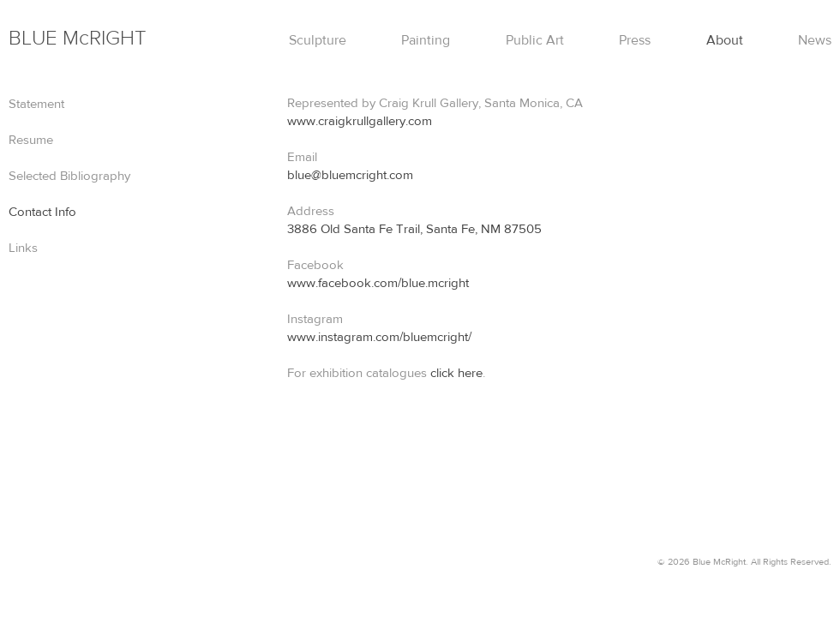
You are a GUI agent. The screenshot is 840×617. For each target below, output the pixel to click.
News (815, 40)
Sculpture (318, 40)
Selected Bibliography (69, 176)
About (725, 40)
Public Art (535, 40)
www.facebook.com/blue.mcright (378, 283)
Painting (426, 40)
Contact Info (42, 212)
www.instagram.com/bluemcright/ (379, 337)
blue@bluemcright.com (350, 175)
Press (635, 40)
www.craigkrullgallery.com (360, 121)
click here (456, 373)
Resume (31, 140)
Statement (36, 104)
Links (23, 248)
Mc (78, 38)
